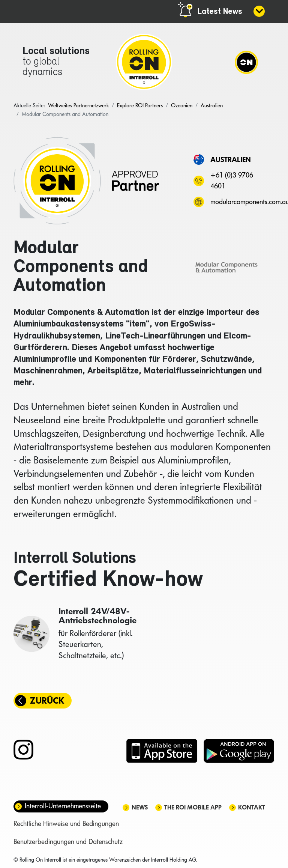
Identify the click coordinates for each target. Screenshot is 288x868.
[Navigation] (246, 62)
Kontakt (252, 807)
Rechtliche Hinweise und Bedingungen (66, 824)
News (140, 807)
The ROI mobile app (193, 807)
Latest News (220, 12)
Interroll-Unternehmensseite (63, 806)
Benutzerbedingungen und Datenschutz (68, 842)
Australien (231, 159)
